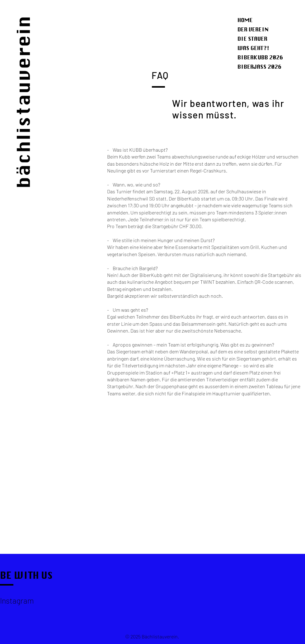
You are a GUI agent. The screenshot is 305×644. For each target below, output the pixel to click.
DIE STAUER (252, 39)
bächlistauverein (23, 102)
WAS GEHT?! (253, 48)
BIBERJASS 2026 (259, 67)
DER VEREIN (253, 29)
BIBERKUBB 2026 (260, 57)
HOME (245, 20)
